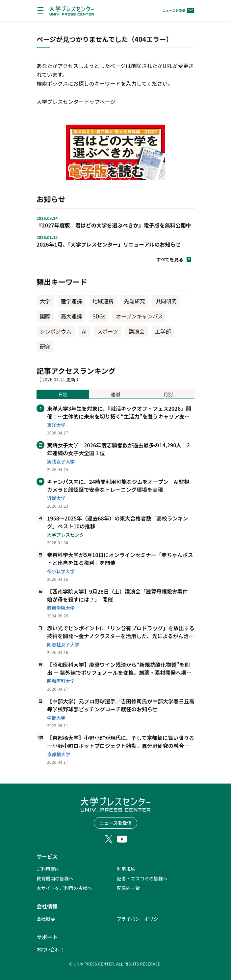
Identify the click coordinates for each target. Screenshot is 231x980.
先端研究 (135, 301)
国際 (45, 316)
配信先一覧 (128, 888)
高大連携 (71, 316)
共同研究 (166, 301)
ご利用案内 (48, 869)
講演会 (137, 331)
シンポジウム (56, 331)
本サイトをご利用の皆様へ (64, 888)
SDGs (99, 316)
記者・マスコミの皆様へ (142, 878)
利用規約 (126, 869)
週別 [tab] (115, 394)
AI (84, 331)
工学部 (163, 331)
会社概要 (46, 919)
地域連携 (103, 301)
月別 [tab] (168, 394)
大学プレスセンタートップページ (76, 102)
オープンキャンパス (139, 316)
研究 (45, 346)
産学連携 (71, 301)
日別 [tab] (63, 394)
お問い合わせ (50, 949)
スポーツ (108, 331)
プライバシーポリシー (140, 919)
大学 (45, 301)
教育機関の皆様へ (55, 878)
